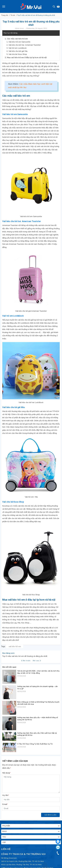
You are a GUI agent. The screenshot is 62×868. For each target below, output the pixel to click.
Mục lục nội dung (10, 33)
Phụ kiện (31, 826)
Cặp (31, 842)
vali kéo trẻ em (15, 646)
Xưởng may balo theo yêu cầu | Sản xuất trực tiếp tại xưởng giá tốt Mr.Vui (37, 734)
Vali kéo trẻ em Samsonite (19, 42)
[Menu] (4, 6)
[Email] (31, 808)
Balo (31, 831)
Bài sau (37, 661)
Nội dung (6, 773)
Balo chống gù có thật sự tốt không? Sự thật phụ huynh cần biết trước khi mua (38, 703)
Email (5, 804)
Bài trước (26, 661)
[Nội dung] (31, 784)
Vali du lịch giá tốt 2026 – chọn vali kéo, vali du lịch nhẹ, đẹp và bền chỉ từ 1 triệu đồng (38, 672)
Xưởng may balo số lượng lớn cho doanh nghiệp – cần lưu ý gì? (38, 688)
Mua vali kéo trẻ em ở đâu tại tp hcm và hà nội (27, 58)
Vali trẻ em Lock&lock (18, 48)
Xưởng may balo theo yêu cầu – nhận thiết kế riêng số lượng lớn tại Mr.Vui (38, 719)
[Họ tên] (31, 800)
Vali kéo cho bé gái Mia (18, 51)
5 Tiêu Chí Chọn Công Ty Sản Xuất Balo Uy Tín (35, 744)
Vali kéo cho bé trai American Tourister (25, 45)
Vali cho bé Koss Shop (18, 54)
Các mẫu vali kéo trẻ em (17, 39)
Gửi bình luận (50, 815)
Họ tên (6, 795)
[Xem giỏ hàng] (58, 6)
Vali (31, 837)
